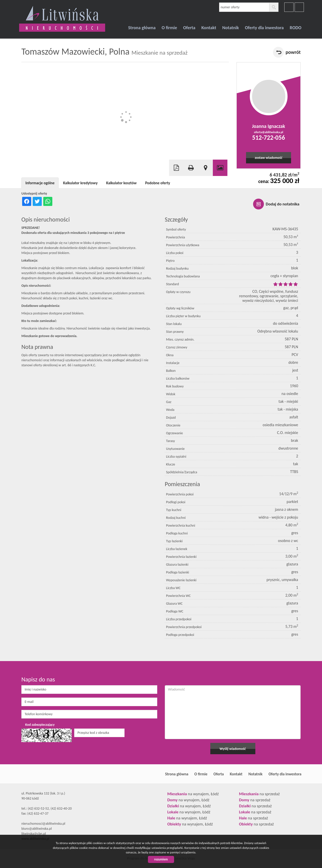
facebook (289, 7)
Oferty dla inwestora (264, 28)
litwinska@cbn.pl (34, 834)
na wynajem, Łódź (193, 794)
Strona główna (142, 28)
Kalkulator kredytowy (80, 183)
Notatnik (231, 28)
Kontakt (209, 28)
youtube (299, 7)
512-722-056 (268, 138)
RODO (296, 28)
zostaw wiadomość (269, 158)
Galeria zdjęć (220, 168)
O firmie (169, 28)
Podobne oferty (158, 183)
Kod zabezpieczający (40, 725)
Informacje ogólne (40, 183)
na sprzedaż (259, 794)
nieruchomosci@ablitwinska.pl (43, 824)
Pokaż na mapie (206, 168)
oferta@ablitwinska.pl (268, 132)
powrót (293, 52)
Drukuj (191, 168)
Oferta (189, 28)
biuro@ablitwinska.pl (37, 829)
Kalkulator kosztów (121, 183)
